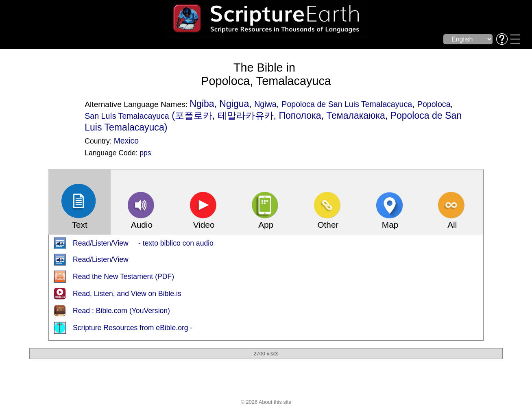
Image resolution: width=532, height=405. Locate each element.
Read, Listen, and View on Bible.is (127, 294)
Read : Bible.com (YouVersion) (121, 311)
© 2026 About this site (266, 402)
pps (145, 153)
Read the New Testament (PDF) (123, 277)
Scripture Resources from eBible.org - (133, 328)
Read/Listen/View (101, 259)
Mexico (126, 141)
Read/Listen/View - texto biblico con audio (143, 243)
